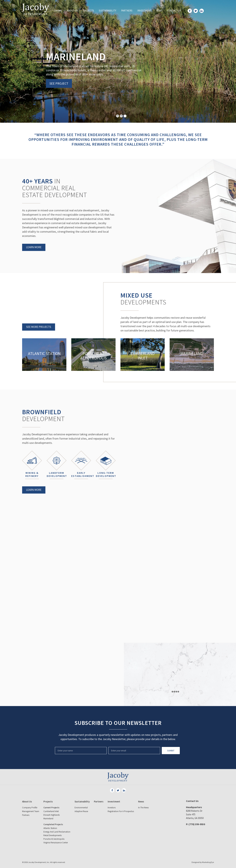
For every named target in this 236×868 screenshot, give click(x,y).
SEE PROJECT (59, 83)
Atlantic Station (50, 828)
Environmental (81, 808)
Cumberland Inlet (51, 811)
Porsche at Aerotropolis (54, 839)
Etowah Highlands (52, 815)
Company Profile (30, 808)
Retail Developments (53, 835)
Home (59, 11)
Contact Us (174, 11)
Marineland (48, 819)
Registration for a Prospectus (121, 811)
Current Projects (51, 808)
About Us (72, 11)
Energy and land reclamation (57, 832)
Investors (112, 808)
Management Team (31, 811)
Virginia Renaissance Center (56, 843)
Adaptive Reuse (81, 811)
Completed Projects (53, 824)
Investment (144, 11)
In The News (143, 808)
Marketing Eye (208, 862)
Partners (127, 11)
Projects (88, 11)
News (159, 11)
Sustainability (108, 11)
